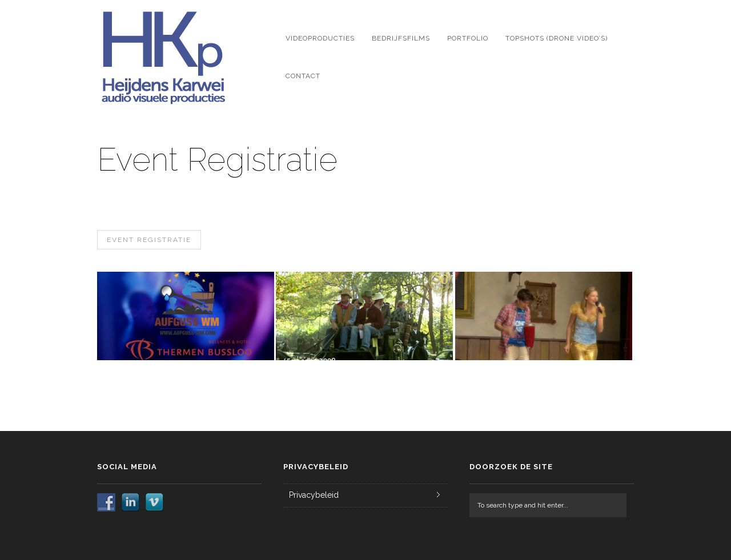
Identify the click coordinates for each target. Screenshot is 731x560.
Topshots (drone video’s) (557, 38)
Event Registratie (149, 240)
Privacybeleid (314, 495)
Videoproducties (320, 38)
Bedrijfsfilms (401, 38)
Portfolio (468, 38)
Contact (303, 76)
